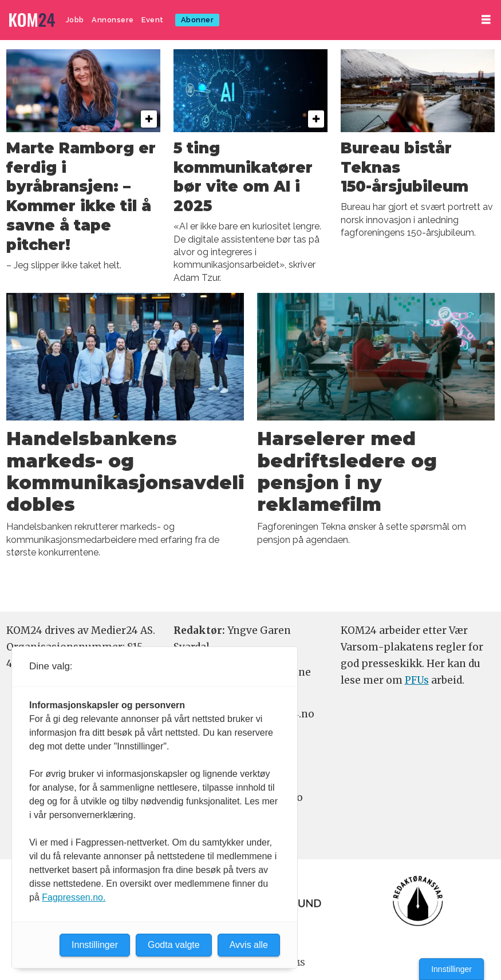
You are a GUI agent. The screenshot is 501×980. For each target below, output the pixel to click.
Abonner (198, 20)
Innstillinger (451, 969)
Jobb (75, 20)
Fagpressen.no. (74, 897)
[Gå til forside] (32, 20)
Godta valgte (174, 945)
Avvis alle (249, 945)
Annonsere (113, 20)
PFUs (417, 680)
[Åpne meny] (486, 20)
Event (153, 20)
